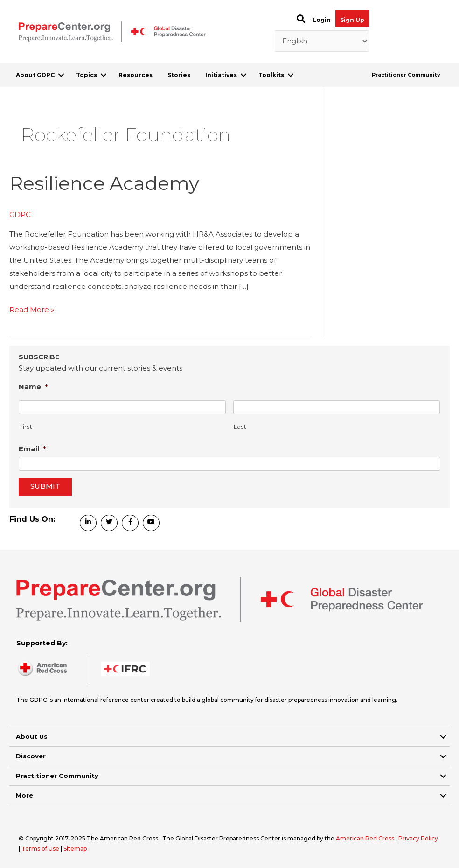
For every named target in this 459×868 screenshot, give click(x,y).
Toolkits (271, 75)
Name (33, 387)
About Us (32, 736)
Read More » (32, 310)
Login (322, 20)
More (24, 795)
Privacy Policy (418, 838)
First (26, 427)
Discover (31, 756)
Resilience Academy (104, 183)
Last (240, 427)
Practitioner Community (406, 75)
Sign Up (352, 20)
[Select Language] (322, 41)
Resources (136, 75)
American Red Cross (366, 838)
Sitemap (75, 849)
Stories (179, 75)
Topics (87, 75)
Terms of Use (40, 849)
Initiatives (221, 75)
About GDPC (35, 75)
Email (32, 449)
